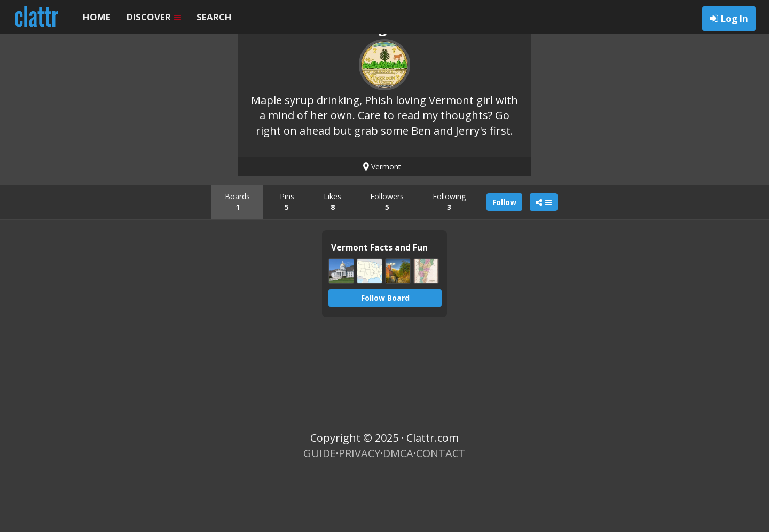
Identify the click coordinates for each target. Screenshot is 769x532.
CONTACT (441, 511)
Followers (387, 259)
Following (449, 259)
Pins (287, 259)
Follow (504, 260)
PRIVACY (359, 511)
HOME (97, 17)
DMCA (398, 511)
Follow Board (385, 355)
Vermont (382, 224)
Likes (332, 259)
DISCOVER (154, 17)
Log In (735, 18)
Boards (237, 259)
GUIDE (320, 511)
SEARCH (214, 17)
